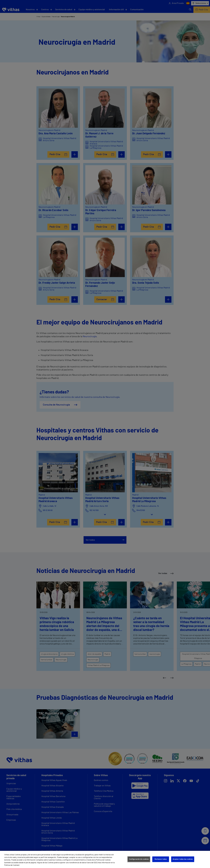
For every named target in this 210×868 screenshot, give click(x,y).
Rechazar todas (161, 859)
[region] (105, 859)
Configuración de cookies (139, 859)
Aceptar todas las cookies (183, 859)
